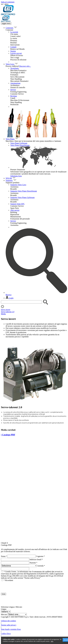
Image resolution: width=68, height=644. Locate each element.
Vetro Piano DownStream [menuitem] (20, 145)
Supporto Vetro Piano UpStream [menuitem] (22, 197)
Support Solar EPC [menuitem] (17, 204)
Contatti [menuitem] (13, 47)
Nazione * (33, 563)
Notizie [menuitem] (13, 51)
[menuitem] (10, 28)
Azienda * (41, 566)
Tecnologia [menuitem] (15, 68)
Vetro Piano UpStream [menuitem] (19, 143)
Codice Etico (6, 634)
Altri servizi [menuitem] (15, 210)
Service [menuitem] (13, 90)
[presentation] (19, 586)
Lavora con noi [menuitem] (16, 53)
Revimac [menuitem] (14, 96)
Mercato (4, 614)
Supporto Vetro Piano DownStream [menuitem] (24, 191)
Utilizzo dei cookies (8, 621)
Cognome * (40, 556)
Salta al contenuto (8, 2)
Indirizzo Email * (36, 559)
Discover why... (25, 66)
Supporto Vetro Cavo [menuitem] (18, 185)
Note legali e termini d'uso (11, 629)
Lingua (4, 609)
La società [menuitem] (14, 32)
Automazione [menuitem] (15, 83)
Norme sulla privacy (9, 625)
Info (52, 641)
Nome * (4, 556)
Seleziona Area (16, 176)
